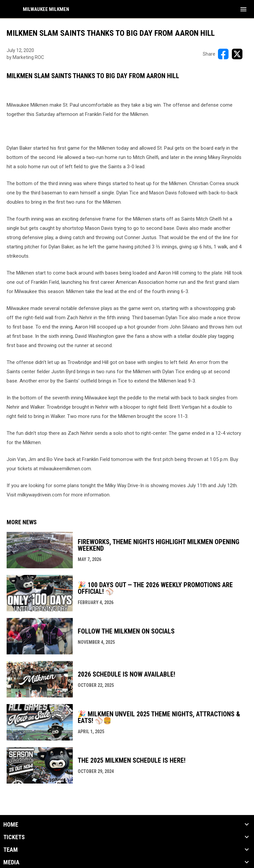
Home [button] (11, 825)
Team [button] (11, 850)
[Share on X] (237, 54)
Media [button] (11, 862)
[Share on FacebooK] (223, 54)
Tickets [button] (14, 837)
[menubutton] (243, 9)
